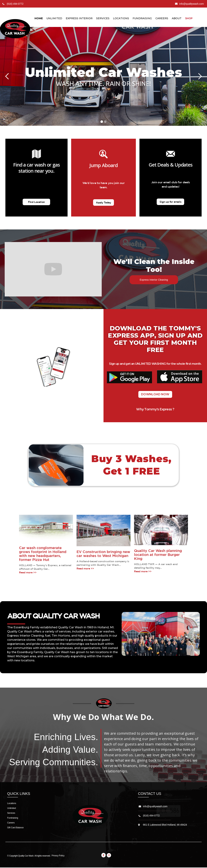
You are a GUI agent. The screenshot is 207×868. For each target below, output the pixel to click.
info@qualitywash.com (155, 806)
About (177, 18)
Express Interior (79, 18)
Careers (162, 18)
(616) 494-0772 (151, 816)
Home (39, 18)
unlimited (54, 18)
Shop (189, 18)
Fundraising (142, 18)
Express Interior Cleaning (154, 280)
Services (103, 18)
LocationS (121, 18)
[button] (7, 76)
